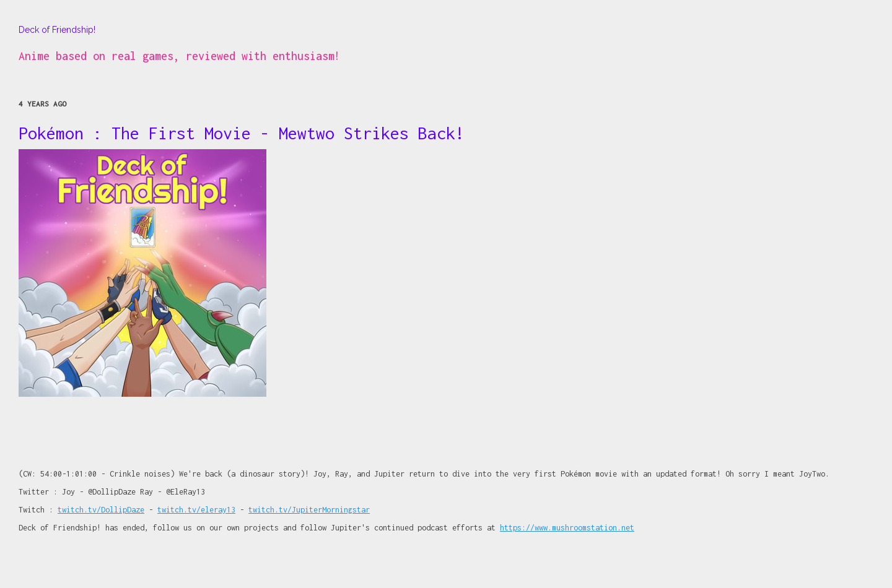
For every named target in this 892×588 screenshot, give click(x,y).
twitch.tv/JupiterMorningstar (309, 510)
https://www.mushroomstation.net (567, 528)
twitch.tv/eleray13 (196, 510)
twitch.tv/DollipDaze (101, 510)
